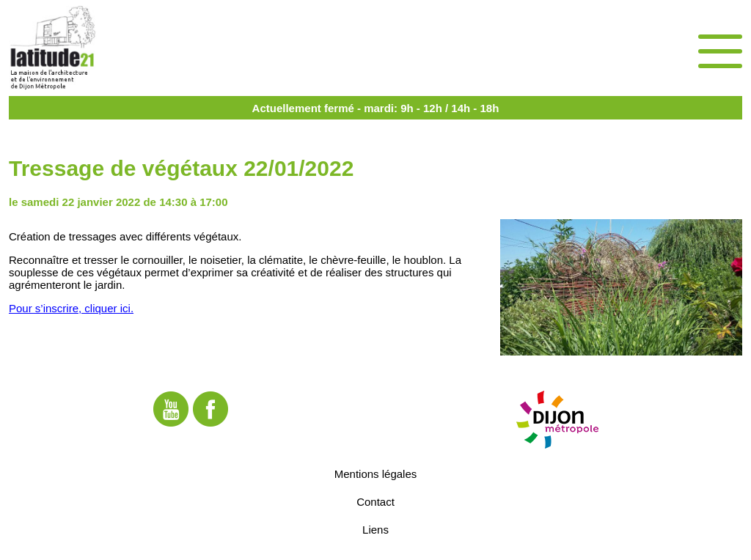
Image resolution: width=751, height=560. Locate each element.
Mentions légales (376, 473)
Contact (375, 501)
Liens (375, 529)
